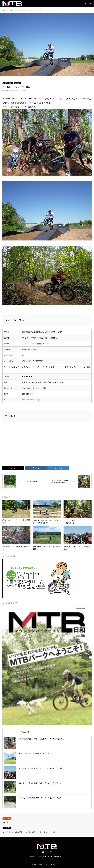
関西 (35, 832)
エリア (5, 832)
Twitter (43, 852)
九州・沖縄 (51, 832)
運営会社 (32, 857)
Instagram (51, 852)
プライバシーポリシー (45, 857)
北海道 (17, 83)
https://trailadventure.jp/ (31, 400)
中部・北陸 (28, 832)
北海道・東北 (8, 83)
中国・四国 (42, 832)
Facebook (47, 852)
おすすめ (5, 823)
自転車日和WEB (59, 857)
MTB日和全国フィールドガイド (42, 865)
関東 (21, 832)
